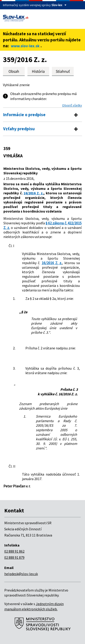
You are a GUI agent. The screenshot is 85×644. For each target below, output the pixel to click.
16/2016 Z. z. (33, 193)
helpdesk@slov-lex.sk (21, 574)
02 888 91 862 (14, 551)
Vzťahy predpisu (19, 129)
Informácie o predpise (24, 115)
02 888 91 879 (14, 557)
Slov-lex (57, 5)
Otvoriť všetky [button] (72, 105)
